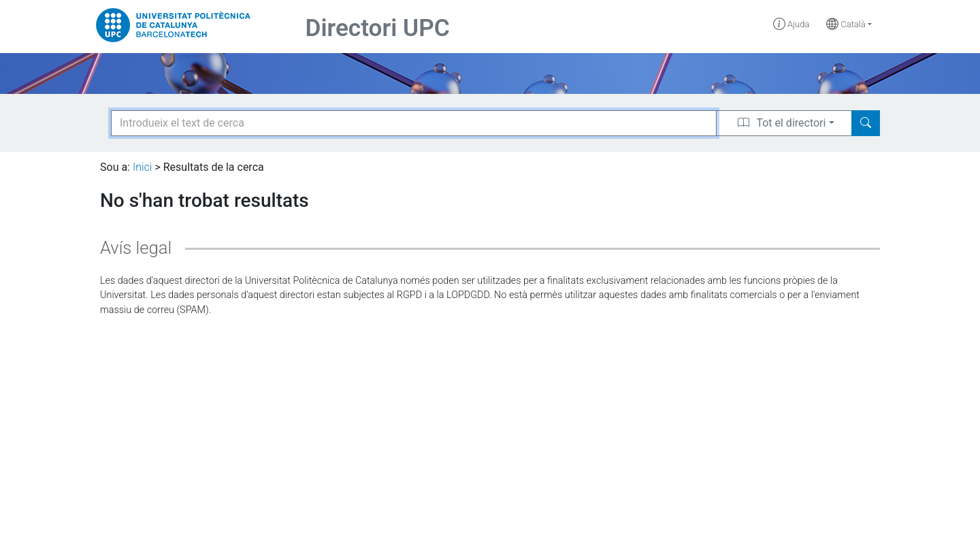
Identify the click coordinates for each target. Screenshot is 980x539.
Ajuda (791, 24)
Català (846, 24)
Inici (142, 167)
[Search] (866, 123)
